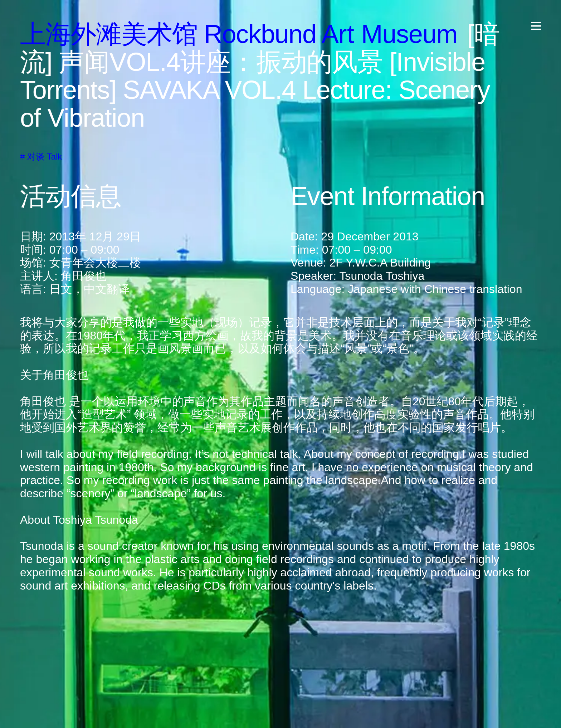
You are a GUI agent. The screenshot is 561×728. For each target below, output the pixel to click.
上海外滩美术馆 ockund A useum (239, 34)
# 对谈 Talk (41, 157)
